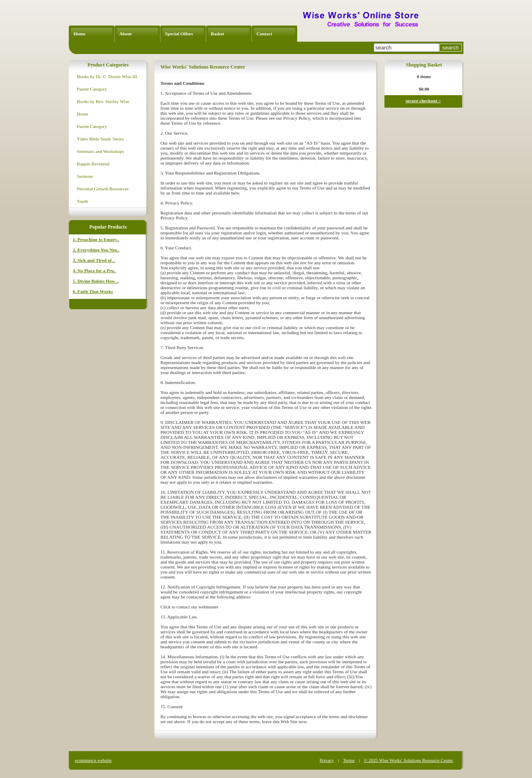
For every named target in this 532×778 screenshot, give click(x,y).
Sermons (85, 176)
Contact (264, 34)
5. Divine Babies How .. (96, 281)
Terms (349, 760)
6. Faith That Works (93, 291)
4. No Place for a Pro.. (94, 271)
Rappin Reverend (93, 164)
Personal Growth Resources (103, 189)
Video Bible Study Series (100, 139)
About (126, 34)
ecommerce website (93, 760)
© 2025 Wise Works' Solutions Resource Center (409, 760)
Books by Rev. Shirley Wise (103, 101)
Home (80, 34)
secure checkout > (423, 101)
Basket (217, 34)
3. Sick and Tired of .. (94, 260)
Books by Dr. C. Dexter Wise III (107, 76)
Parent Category (92, 89)
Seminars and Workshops (100, 151)
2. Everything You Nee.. (96, 250)
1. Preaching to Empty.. (96, 239)
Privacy (327, 760)
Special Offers (179, 34)
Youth (83, 201)
